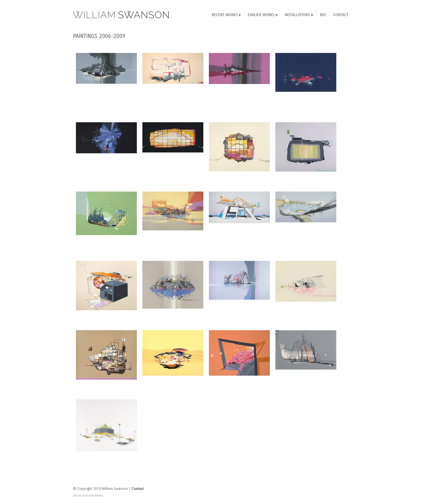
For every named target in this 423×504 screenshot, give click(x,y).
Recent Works (225, 15)
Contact (341, 15)
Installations (297, 15)
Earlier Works (261, 15)
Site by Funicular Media (88, 496)
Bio (323, 15)
